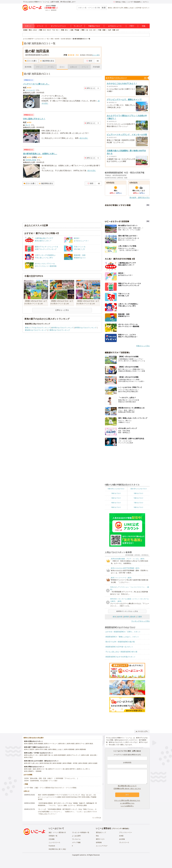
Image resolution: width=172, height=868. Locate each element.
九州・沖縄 (112, 30)
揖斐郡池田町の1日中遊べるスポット (119, 647)
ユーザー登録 (29, 788)
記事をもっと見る (62, 310)
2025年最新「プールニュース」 (66, 778)
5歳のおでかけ (138, 498)
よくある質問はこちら (127, 803)
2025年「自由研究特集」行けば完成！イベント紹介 (41, 781)
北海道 (35, 30)
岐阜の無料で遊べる (46, 755)
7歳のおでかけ (138, 503)
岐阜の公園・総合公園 (89, 755)
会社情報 (122, 839)
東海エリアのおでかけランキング (38, 328)
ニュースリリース (54, 842)
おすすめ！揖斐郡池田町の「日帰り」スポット (123, 632)
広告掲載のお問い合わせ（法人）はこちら (127, 789)
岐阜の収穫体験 (69, 749)
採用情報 (99, 842)
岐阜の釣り (62, 744)
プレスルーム (76, 839)
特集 (144, 26)
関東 (41, 30)
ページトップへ (142, 731)
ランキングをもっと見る (140, 621)
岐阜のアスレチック (74, 755)
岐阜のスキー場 (42, 769)
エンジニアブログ (102, 846)
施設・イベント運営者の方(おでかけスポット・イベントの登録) (56, 788)
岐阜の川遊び (29, 757)
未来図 (121, 836)
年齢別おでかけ (94, 26)
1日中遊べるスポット (143, 8)
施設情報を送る (47, 61)
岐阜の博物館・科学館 (70, 763)
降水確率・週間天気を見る (140, 198)
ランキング (78, 26)
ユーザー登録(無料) (134, 2)
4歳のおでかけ (116, 498)
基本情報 (28, 67)
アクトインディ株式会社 (121, 829)
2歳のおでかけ (116, 493)
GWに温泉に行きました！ (34, 119)
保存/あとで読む (120, 2)
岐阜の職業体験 (81, 749)
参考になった (90, 88)
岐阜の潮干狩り (71, 769)
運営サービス (100, 839)
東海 (63, 30)
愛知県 (133, 617)
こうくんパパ (30, 90)
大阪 (87, 30)
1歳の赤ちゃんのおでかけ (138, 489)
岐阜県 (120, 617)
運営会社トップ (101, 832)
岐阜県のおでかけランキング (62, 328)
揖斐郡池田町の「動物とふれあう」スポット (122, 637)
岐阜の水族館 (93, 763)
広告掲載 (52, 839)
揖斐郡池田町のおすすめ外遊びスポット (121, 657)
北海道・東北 (27, 30)
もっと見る (96, 818)
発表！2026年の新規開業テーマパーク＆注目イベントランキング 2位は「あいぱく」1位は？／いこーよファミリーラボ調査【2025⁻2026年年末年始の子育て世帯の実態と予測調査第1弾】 (67, 797)
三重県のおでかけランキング (59, 330)
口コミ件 (96, 55)
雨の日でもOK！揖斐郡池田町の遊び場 (120, 642)
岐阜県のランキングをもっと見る (127, 611)
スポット (28, 26)
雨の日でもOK (118, 8)
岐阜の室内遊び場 (46, 763)
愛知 (66, 30)
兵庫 (94, 30)
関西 (83, 30)
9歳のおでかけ (138, 507)
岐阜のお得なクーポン (31, 755)
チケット (40, 67)
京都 (90, 30)
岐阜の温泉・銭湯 (30, 769)
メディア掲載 (76, 842)
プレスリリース (124, 842)
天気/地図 (96, 67)
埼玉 (57, 30)
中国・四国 (102, 30)
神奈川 (49, 30)
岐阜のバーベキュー (51, 744)
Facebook (52, 846)
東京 (45, 30)
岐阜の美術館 (83, 763)
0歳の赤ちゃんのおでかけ (116, 489)
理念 (97, 836)
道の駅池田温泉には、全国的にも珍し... (40, 154)
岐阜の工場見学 (29, 749)
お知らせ (74, 67)
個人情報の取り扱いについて (127, 786)
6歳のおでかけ (116, 503)
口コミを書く (31, 61)
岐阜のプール (80, 744)
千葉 (53, 30)
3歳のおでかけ (138, 493)
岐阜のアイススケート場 (56, 769)
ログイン (146, 2)
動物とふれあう (129, 8)
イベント (40, 26)
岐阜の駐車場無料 (60, 755)
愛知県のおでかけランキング (36, 330)
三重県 (139, 617)
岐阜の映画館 (57, 763)
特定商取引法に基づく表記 (57, 849)
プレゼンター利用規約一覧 (81, 832)
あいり (28, 125)
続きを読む (84, 138)
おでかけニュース (115, 26)
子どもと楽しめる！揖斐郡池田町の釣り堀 (121, 652)
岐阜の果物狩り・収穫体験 (33, 771)
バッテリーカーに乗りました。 (36, 84)
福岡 (117, 30)
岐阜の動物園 (39, 744)
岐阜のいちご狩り (83, 769)
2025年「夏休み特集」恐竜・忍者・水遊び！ (39, 778)
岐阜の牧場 (71, 744)
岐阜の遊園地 (29, 744)
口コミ (62, 67)
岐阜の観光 (89, 744)
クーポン (51, 67)
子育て (132, 26)
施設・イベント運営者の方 (57, 832)
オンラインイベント (58, 26)
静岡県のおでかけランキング (86, 328)
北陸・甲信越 (75, 30)
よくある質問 (76, 836)
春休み (110, 8)
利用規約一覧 (53, 836)
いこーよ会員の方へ (127, 806)
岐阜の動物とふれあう (56, 749)
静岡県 (126, 617)
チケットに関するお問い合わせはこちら (127, 800)
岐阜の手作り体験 (41, 749)
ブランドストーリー (126, 832)
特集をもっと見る (143, 346)
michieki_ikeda (31, 160)
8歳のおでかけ (116, 507)
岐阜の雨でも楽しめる (31, 763)
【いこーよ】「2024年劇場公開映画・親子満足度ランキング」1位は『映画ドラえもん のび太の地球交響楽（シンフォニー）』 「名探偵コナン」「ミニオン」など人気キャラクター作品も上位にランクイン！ (67, 812)
